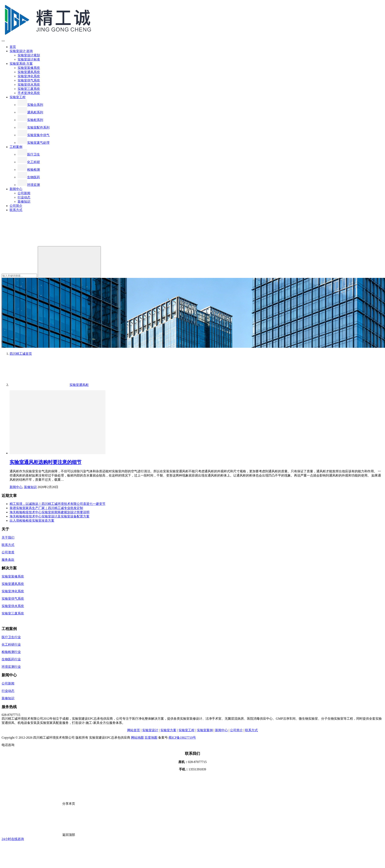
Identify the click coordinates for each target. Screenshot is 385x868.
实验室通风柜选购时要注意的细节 (46, 462)
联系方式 (16, 210)
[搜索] (32, 244)
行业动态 (24, 197)
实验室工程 (18, 97)
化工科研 (29, 162)
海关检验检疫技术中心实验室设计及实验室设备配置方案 (50, 516)
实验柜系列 (30, 120)
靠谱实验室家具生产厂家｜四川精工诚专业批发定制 (46, 508)
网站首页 (134, 730)
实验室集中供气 (34, 135)
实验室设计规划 (29, 55)
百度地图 (151, 738)
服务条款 (8, 560)
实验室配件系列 (34, 127)
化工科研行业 (11, 645)
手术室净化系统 (29, 93)
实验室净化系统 (29, 76)
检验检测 (29, 170)
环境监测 (29, 185)
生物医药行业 (11, 659)
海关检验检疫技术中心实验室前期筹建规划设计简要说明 (50, 512)
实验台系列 (30, 105)
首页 (13, 47)
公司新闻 (24, 193)
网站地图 (137, 738)
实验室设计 (150, 730)
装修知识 (24, 202)
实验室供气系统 (29, 80)
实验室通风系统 (29, 72)
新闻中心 (16, 189)
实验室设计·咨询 (21, 51)
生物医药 (29, 177)
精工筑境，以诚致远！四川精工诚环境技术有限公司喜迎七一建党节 (58, 504)
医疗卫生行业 (11, 637)
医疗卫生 (29, 154)
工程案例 (16, 147)
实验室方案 (168, 730)
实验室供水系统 (29, 85)
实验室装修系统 (29, 68)
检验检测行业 (11, 652)
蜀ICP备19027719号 (182, 738)
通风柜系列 (30, 112)
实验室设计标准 (29, 59)
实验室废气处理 (34, 143)
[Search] (69, 262)
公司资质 (8, 552)
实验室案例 (205, 730)
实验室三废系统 (29, 89)
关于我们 (8, 538)
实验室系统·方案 (21, 64)
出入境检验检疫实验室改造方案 (32, 521)
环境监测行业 (11, 667)
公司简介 (16, 206)
